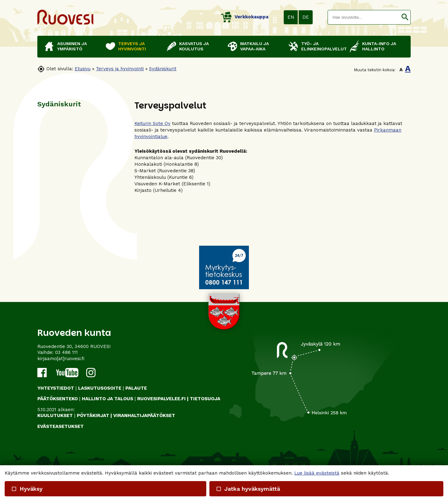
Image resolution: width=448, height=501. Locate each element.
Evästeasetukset (61, 426)
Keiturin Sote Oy (152, 123)
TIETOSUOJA (205, 399)
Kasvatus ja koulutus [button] (194, 46)
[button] (405, 17)
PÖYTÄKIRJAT (93, 415)
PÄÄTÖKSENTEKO (58, 399)
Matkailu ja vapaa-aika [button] (254, 46)
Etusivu (83, 69)
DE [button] (306, 17)
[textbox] (364, 17)
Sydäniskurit (163, 69)
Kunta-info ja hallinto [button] (379, 46)
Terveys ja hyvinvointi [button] (132, 46)
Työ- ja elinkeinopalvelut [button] (322, 46)
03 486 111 (66, 352)
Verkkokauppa (245, 17)
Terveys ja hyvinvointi (120, 69)
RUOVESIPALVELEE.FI (161, 399)
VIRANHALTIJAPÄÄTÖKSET (144, 415)
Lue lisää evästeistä (317, 473)
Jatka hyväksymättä (248, 489)
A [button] (401, 70)
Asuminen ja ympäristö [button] (72, 46)
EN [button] (291, 17)
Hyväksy (27, 489)
